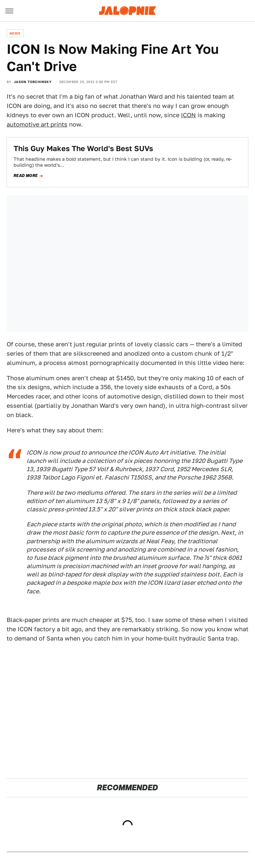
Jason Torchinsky (33, 82)
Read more (26, 176)
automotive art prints (37, 124)
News (15, 33)
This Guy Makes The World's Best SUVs (83, 148)
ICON (188, 115)
